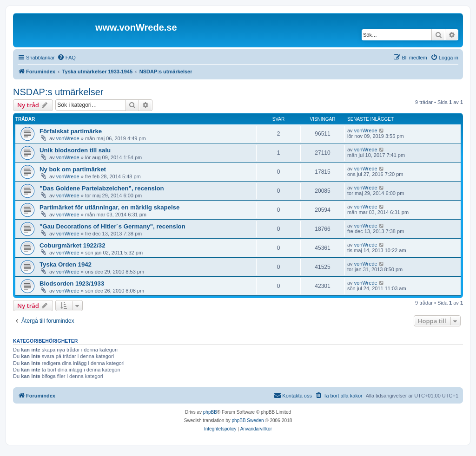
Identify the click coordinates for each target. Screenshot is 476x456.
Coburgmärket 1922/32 (72, 245)
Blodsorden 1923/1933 (72, 283)
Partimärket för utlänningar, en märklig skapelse (109, 207)
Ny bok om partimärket (73, 169)
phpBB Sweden (248, 420)
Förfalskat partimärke (71, 131)
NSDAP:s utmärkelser (58, 92)
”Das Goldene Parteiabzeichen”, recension (102, 188)
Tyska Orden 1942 (66, 264)
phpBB (210, 412)
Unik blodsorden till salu (75, 150)
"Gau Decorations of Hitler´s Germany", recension (112, 226)
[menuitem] (66, 58)
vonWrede (68, 138)
